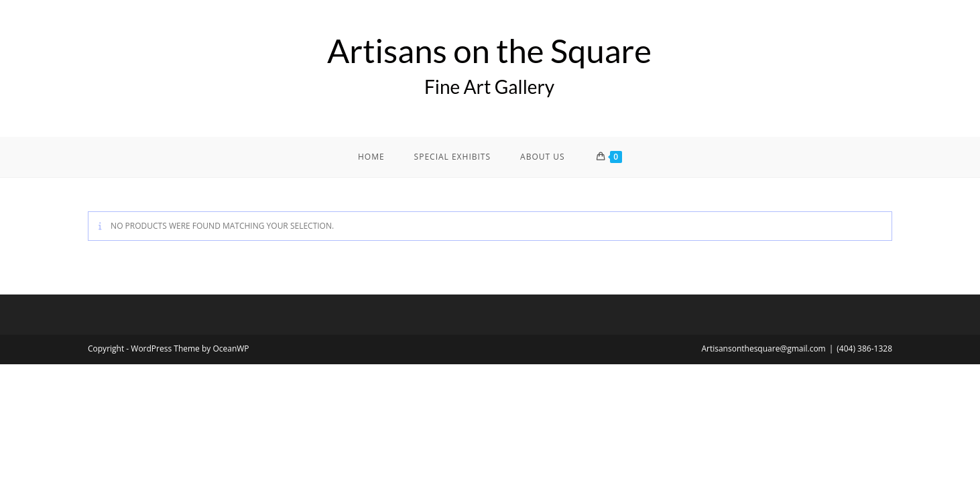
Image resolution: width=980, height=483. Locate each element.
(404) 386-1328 (864, 348)
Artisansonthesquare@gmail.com (763, 348)
